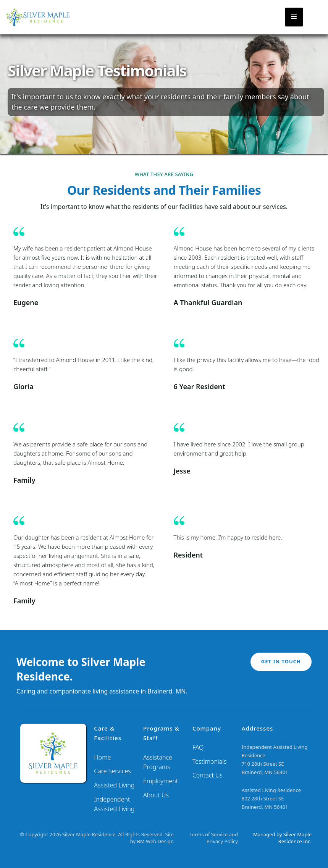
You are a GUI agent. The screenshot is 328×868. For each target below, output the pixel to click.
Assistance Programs (158, 762)
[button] (294, 17)
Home (102, 757)
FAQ (198, 747)
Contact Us (208, 775)
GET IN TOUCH (281, 661)
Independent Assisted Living (114, 804)
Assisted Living (114, 785)
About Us (156, 795)
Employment (161, 781)
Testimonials (210, 761)
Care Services (112, 771)
